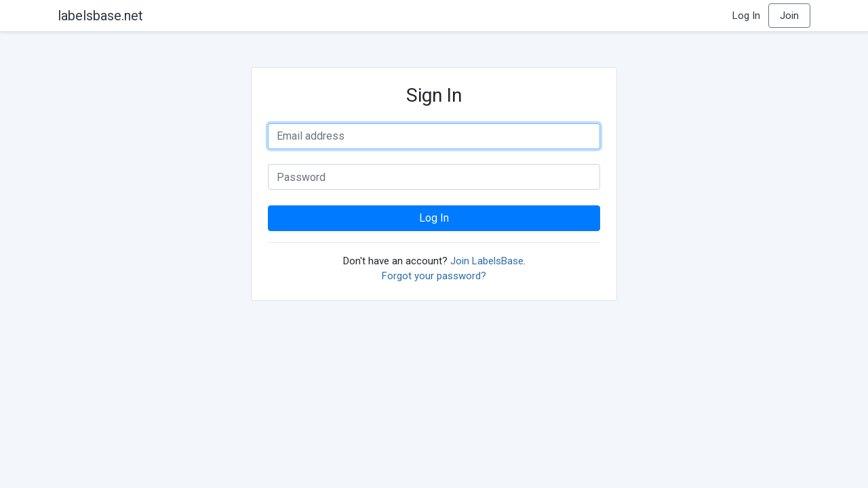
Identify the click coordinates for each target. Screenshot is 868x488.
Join (789, 16)
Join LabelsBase (487, 261)
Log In (746, 16)
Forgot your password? (434, 276)
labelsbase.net (100, 16)
